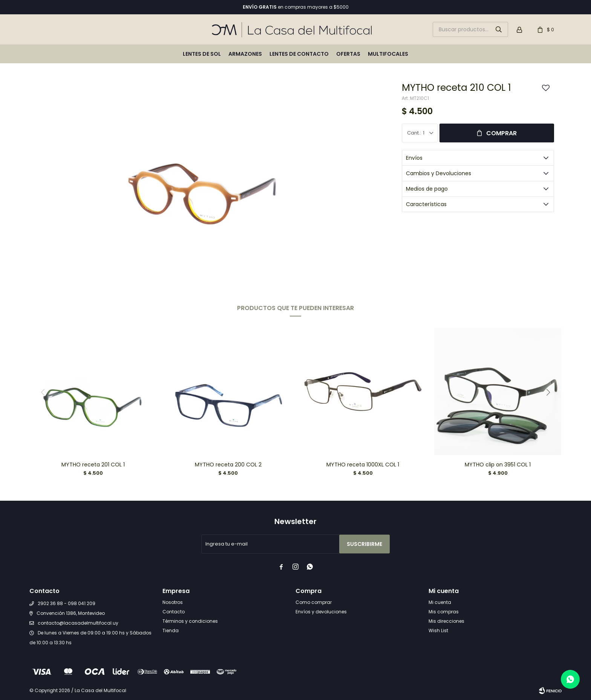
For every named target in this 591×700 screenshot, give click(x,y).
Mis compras (444, 612)
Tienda (171, 630)
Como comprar (314, 602)
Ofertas (348, 54)
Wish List (438, 630)
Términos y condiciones (190, 621)
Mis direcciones (446, 621)
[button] (548, 392)
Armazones (245, 54)
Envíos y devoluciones (321, 612)
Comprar (501, 133)
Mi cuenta (440, 602)
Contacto (174, 612)
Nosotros (173, 602)
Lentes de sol (202, 54)
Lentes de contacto (299, 54)
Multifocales (388, 54)
